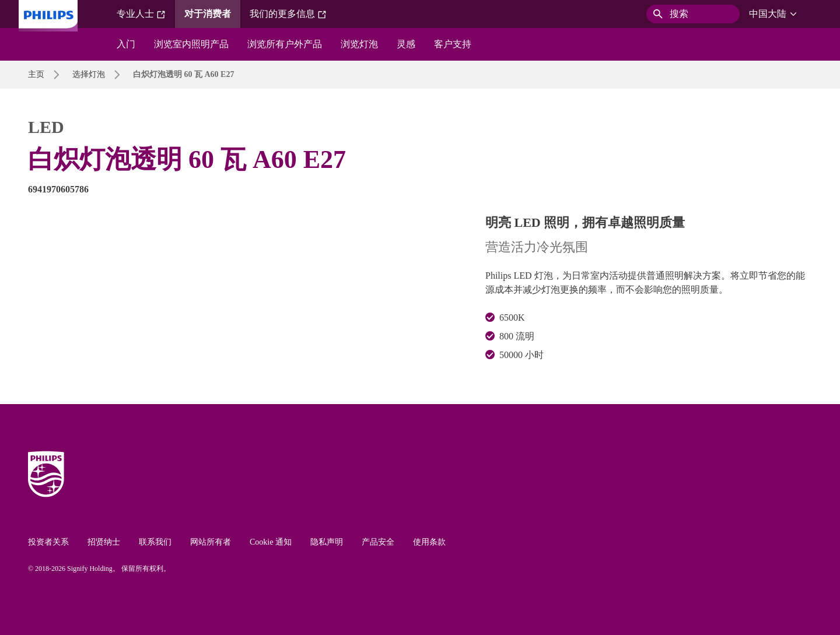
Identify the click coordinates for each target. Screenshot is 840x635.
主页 (36, 74)
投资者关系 (48, 542)
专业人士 (141, 14)
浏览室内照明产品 (191, 44)
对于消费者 (208, 14)
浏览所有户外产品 (285, 44)
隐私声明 (327, 542)
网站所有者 (211, 542)
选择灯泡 (89, 74)
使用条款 (429, 542)
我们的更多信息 (288, 14)
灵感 (406, 44)
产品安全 (378, 542)
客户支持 (453, 44)
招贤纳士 (104, 542)
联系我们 (155, 542)
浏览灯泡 (359, 44)
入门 (126, 44)
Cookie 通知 (271, 542)
